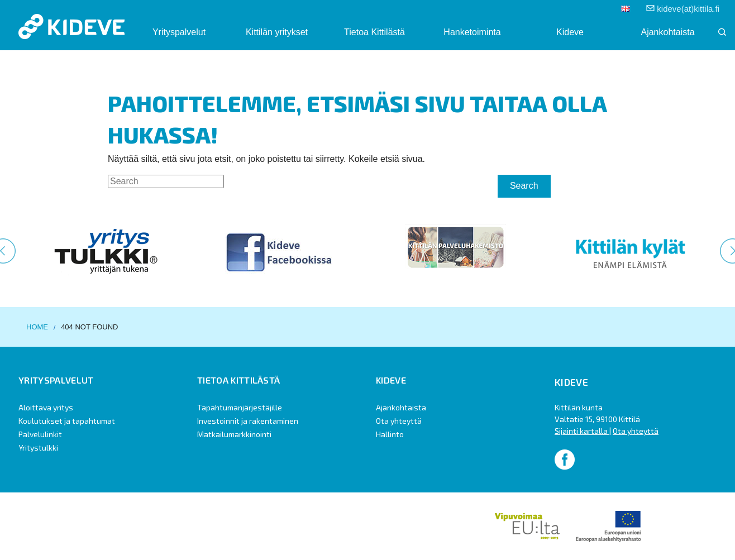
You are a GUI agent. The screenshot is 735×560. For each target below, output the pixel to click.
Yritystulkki (38, 447)
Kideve (570, 32)
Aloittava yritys (46, 407)
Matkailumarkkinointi (234, 434)
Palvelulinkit (40, 434)
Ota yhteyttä (399, 421)
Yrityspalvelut (179, 32)
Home (37, 327)
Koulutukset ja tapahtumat (67, 421)
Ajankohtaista (667, 32)
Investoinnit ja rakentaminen (248, 421)
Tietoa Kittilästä (374, 32)
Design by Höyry (33, 526)
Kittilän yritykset (277, 32)
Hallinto (390, 434)
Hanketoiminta (472, 32)
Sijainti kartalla (582, 431)
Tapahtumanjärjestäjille (240, 407)
